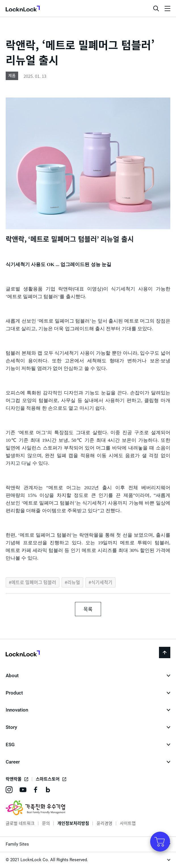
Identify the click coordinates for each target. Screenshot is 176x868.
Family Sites (17, 844)
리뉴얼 (74, 582)
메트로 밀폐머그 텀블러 (34, 582)
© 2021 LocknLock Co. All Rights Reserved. (47, 860)
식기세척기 (102, 582)
